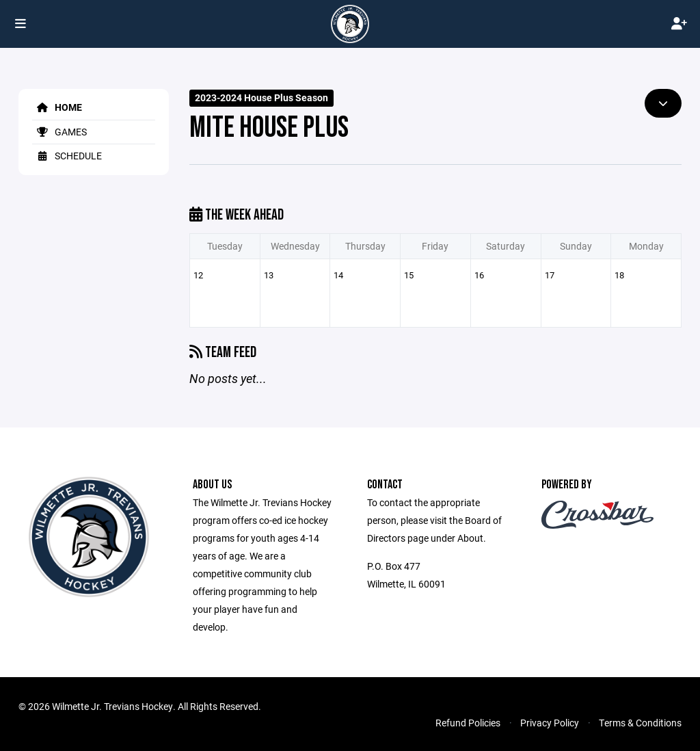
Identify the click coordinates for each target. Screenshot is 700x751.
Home (57, 107)
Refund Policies (468, 723)
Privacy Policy (550, 723)
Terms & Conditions (640, 723)
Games (59, 132)
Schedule (67, 156)
